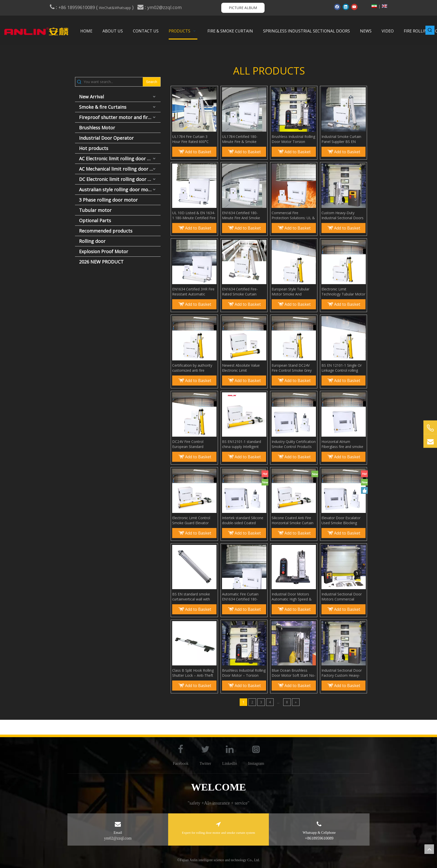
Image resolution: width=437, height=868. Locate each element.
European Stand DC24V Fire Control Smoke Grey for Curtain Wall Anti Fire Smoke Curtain (292, 368)
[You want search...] (113, 82)
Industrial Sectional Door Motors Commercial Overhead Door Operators (343, 597)
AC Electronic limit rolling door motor (120, 159)
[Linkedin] (346, 7)
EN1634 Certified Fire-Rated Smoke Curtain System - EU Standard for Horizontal (243, 292)
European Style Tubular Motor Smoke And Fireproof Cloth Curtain (290, 292)
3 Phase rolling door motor (108, 200)
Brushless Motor (97, 128)
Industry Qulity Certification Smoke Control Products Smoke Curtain (294, 444)
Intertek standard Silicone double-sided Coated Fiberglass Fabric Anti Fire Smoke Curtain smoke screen (243, 520)
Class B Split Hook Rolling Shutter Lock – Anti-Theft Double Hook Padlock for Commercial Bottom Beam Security (193, 673)
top (429, 849)
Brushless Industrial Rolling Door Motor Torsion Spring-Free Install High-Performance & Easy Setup (294, 139)
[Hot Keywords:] (430, 30)
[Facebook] (337, 7)
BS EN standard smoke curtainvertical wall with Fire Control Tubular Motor (194, 597)
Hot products (94, 148)
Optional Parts (95, 220)
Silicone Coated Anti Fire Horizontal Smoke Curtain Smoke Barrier (293, 520)
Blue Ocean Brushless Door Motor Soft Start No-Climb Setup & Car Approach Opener (294, 673)
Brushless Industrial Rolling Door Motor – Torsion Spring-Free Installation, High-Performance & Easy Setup (244, 673)
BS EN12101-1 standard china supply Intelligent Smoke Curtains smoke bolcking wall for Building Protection (242, 444)
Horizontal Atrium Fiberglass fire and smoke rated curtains (342, 444)
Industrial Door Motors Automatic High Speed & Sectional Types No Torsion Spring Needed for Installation (293, 597)
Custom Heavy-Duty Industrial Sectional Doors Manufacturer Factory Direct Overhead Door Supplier (342, 215)
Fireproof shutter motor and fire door (120, 117)
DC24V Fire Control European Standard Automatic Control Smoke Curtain (193, 444)
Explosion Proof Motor (104, 251)
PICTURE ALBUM (243, 8)
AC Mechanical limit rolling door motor (120, 169)
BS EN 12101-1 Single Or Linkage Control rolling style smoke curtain (342, 368)
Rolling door (92, 241)
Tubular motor (95, 210)
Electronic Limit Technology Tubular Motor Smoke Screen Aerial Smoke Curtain (343, 292)
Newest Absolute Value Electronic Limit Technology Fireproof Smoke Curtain (241, 368)
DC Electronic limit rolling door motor (120, 179)
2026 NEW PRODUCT (101, 262)
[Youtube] (354, 7)
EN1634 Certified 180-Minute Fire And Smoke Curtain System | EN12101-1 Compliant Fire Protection (243, 215)
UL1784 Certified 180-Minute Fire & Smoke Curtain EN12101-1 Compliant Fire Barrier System (240, 139)
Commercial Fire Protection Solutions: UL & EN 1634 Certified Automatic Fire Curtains (293, 215)
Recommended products (106, 231)
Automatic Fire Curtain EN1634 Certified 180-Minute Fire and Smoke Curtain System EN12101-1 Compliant (244, 597)
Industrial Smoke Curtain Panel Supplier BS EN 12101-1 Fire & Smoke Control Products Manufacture (341, 139)
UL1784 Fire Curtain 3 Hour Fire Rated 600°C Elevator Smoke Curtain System (191, 139)
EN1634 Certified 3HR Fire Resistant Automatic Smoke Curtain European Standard (193, 292)
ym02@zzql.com (165, 7)
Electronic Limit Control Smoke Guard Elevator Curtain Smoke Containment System (191, 520)
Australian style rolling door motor (117, 190)
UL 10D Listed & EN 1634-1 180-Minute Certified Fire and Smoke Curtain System (194, 215)
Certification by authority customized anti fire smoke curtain (192, 368)
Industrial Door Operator (106, 138)
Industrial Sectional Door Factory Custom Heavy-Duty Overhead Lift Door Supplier (342, 673)
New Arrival (92, 97)
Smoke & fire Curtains (103, 107)
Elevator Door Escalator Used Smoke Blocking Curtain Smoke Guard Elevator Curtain (341, 520)
